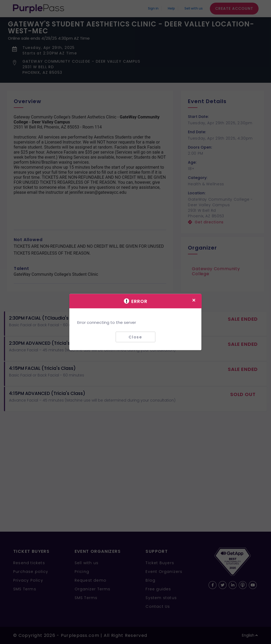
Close (135, 337)
